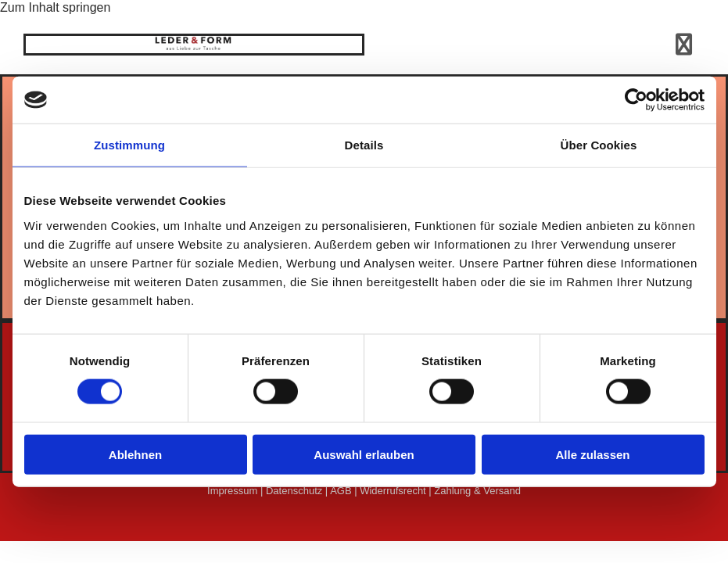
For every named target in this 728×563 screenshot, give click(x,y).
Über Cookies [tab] (599, 145)
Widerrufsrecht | (397, 491)
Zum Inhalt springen (55, 7)
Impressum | (237, 491)
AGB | (345, 491)
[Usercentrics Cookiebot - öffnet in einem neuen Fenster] (636, 100)
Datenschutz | (298, 491)
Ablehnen (135, 454)
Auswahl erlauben (364, 454)
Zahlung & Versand (477, 491)
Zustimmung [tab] (129, 145)
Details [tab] (364, 145)
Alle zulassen (592, 454)
